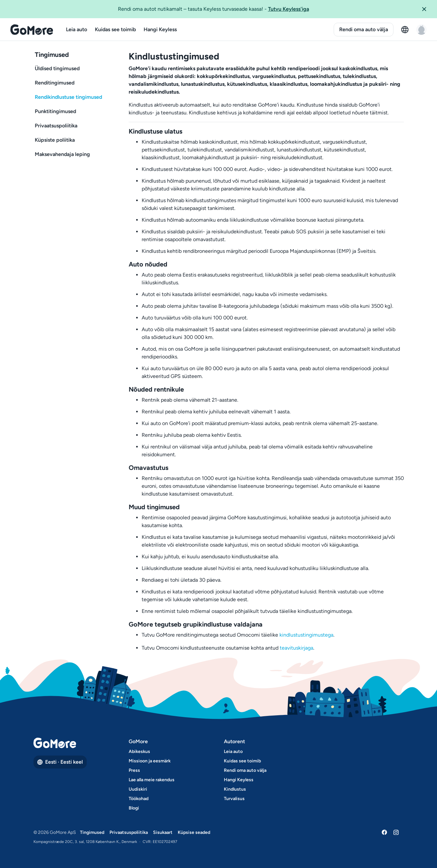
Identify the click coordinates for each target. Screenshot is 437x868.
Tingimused (92, 832)
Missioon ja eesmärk (150, 761)
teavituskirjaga (296, 648)
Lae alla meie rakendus (152, 780)
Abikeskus (139, 751)
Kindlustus (235, 789)
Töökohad (139, 799)
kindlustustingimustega (306, 635)
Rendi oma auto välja (364, 29)
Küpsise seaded (194, 832)
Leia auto (77, 29)
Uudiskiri (138, 789)
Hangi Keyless (160, 29)
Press (134, 770)
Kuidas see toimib (115, 29)
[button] (427, 9)
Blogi (134, 808)
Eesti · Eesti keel (60, 762)
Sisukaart (163, 832)
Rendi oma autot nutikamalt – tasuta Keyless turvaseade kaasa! (213, 9)
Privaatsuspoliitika (129, 832)
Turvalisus (234, 799)
